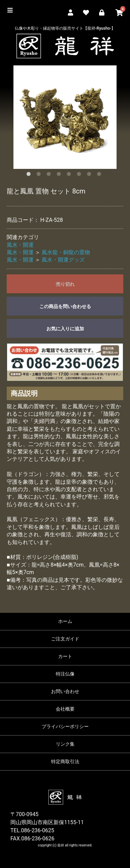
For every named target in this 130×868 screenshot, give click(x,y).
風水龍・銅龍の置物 (66, 252)
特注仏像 (65, 674)
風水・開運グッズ (63, 260)
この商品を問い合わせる (65, 306)
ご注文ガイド (65, 639)
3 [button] (50, 175)
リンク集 (65, 744)
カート (65, 656)
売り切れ (65, 284)
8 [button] (100, 175)
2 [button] (40, 175)
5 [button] (70, 175)
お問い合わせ (65, 691)
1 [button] (30, 175)
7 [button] (90, 175)
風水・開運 (20, 245)
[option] (65, 117)
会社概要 (65, 709)
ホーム (65, 621)
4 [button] (60, 175)
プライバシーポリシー (65, 726)
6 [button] (80, 175)
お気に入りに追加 (65, 329)
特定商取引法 (65, 761)
